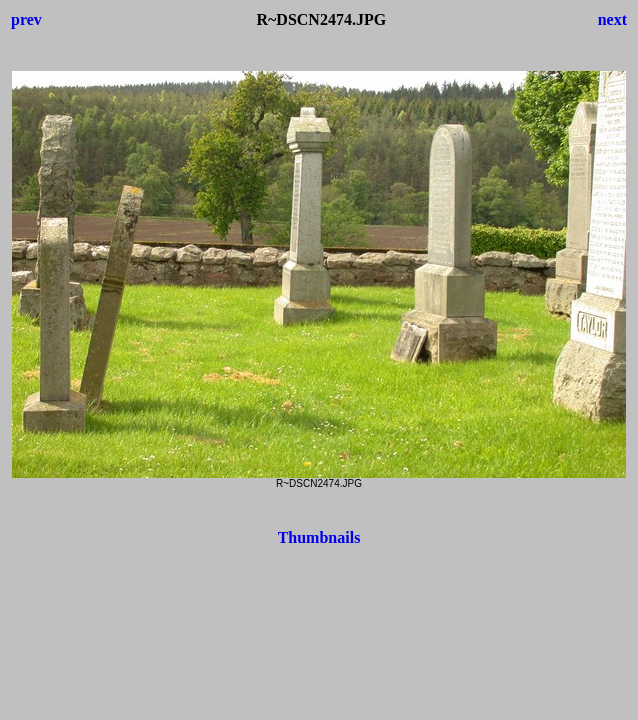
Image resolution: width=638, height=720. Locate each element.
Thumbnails (319, 537)
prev (26, 19)
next (612, 19)
